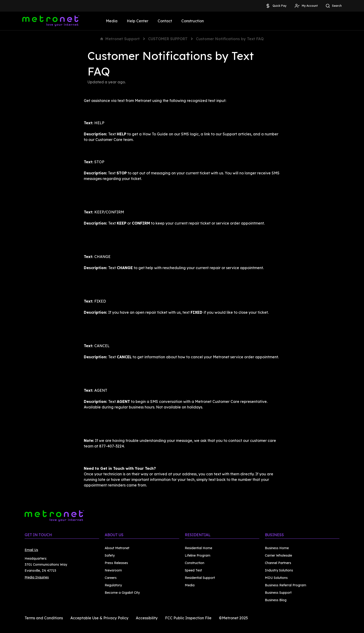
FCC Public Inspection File (188, 618)
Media (112, 21)
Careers (111, 578)
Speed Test (193, 570)
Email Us (31, 550)
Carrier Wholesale (278, 555)
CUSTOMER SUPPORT (168, 39)
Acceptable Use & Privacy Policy (99, 618)
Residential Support (200, 578)
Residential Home (198, 548)
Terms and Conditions (44, 618)
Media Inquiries (37, 577)
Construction (193, 21)
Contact (165, 21)
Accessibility (147, 618)
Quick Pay (276, 6)
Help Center (138, 21)
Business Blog (276, 600)
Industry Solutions (279, 570)
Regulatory (113, 585)
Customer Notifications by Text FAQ (230, 39)
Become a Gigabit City (122, 593)
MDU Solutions (276, 578)
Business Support (278, 593)
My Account (306, 6)
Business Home (277, 548)
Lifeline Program (198, 555)
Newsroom (113, 570)
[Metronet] (51, 21)
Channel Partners (278, 563)
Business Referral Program (286, 585)
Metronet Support (120, 39)
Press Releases (116, 563)
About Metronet (117, 548)
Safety (110, 555)
